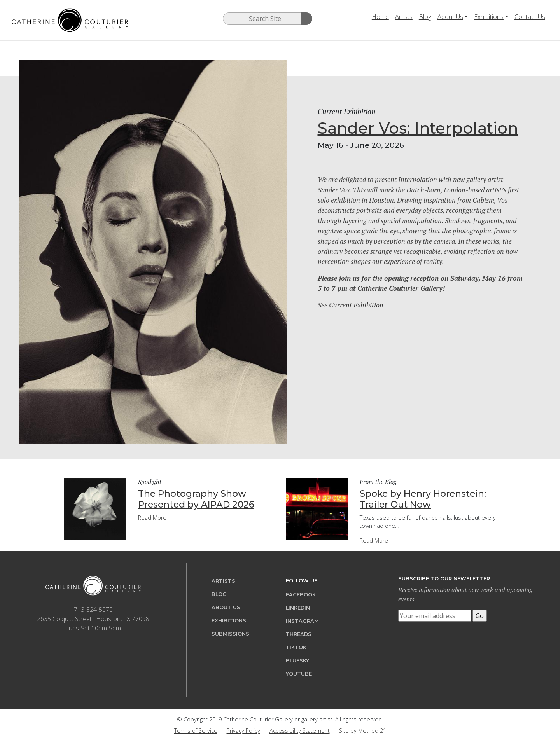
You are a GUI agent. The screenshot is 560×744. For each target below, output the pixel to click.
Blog (425, 17)
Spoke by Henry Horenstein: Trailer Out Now (423, 499)
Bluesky (297, 661)
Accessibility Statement (300, 731)
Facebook (301, 595)
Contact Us (530, 17)
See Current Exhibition (351, 305)
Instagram (302, 621)
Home (380, 17)
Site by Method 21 (363, 731)
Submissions (230, 634)
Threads (299, 634)
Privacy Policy (243, 731)
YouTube (299, 674)
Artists (404, 17)
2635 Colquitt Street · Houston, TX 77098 (93, 619)
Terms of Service (196, 731)
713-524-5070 (93, 610)
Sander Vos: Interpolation (418, 128)
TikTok (296, 647)
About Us (450, 17)
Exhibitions (489, 17)
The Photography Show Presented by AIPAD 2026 (196, 499)
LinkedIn (298, 608)
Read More (152, 518)
